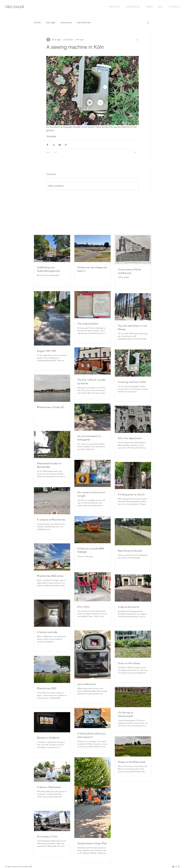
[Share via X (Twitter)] (54, 145)
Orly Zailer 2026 (26, 867)
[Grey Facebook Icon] (176, 867)
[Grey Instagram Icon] (179, 867)
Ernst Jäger (51, 23)
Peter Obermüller (84, 23)
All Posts (37, 23)
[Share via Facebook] (47, 145)
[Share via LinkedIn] (60, 145)
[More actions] (137, 40)
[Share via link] (66, 145)
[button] (148, 23)
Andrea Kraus (66, 23)
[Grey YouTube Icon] (173, 867)
